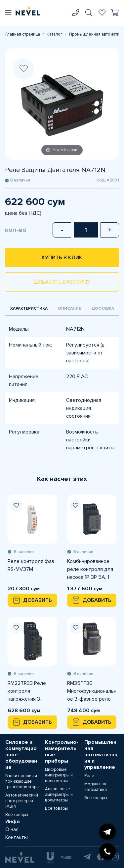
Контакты (17, 837)
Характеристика (29, 308)
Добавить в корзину (62, 282)
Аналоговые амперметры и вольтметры (59, 795)
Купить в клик (62, 258)
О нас (12, 829)
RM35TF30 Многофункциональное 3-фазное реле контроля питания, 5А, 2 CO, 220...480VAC (92, 691)
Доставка (103, 308)
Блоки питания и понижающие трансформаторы (22, 781)
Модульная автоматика (96, 787)
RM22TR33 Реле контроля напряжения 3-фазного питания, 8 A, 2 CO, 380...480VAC (30, 691)
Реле (89, 776)
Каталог (55, 34)
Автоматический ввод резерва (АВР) (22, 801)
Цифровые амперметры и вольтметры (59, 775)
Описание (69, 308)
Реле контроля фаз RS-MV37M (31, 565)
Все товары (17, 815)
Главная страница (23, 34)
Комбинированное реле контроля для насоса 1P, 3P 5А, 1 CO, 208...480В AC (90, 570)
